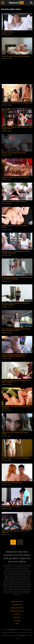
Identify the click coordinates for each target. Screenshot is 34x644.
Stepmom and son (13, 630)
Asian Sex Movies (17, 605)
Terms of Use (17, 621)
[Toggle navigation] (3, 3)
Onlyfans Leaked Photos (17, 601)
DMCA (17, 624)
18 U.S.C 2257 (17, 614)
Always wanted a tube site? (17, 608)
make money (22, 635)
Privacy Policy (17, 617)
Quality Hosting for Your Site (17, 611)
